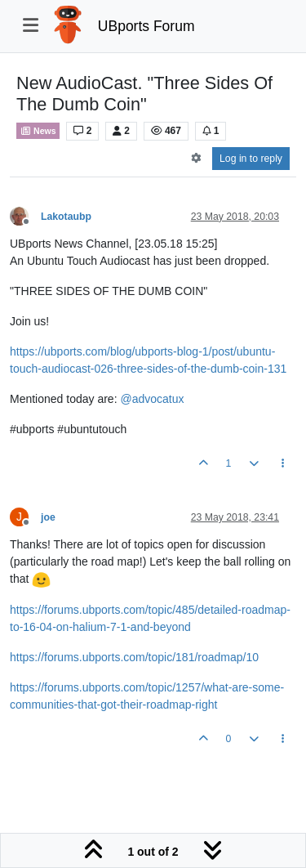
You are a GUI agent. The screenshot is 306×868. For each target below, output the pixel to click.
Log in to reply (251, 159)
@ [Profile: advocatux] (152, 399)
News (38, 131)
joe (48, 517)
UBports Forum (146, 26)
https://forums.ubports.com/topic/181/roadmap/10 (134, 657)
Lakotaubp (66, 217)
